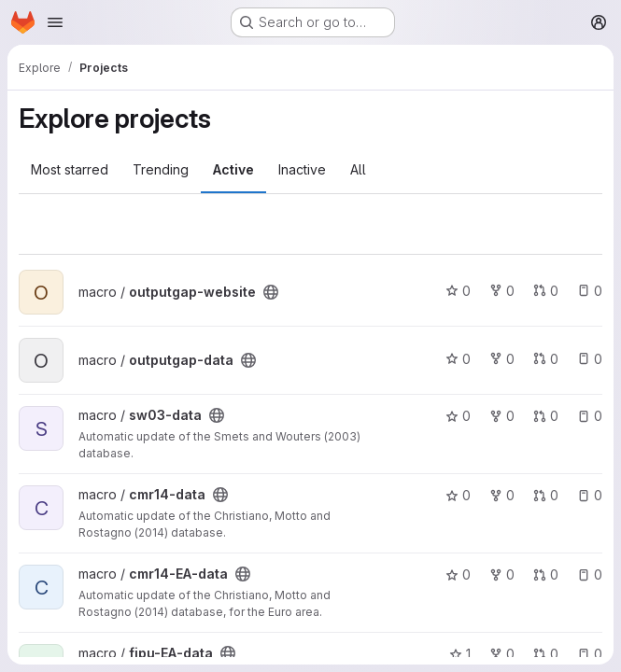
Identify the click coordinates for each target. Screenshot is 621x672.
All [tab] (358, 169)
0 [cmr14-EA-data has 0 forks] (502, 574)
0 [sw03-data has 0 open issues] (590, 416)
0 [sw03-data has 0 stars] (458, 416)
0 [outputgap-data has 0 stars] (458, 359)
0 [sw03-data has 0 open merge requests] (546, 416)
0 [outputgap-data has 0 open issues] (590, 359)
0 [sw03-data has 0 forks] (502, 416)
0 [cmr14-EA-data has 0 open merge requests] (546, 574)
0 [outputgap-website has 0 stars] (458, 291)
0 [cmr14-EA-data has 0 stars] (458, 574)
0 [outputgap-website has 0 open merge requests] (546, 291)
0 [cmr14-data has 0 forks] (502, 495)
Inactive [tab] (302, 169)
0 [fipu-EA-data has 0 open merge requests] (546, 654)
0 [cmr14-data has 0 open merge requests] (546, 495)
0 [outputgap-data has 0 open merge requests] (546, 359)
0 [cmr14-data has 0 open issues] (590, 495)
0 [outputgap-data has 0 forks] (502, 359)
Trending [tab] (161, 169)
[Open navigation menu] (55, 22)
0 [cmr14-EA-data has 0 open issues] (590, 574)
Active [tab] (233, 169)
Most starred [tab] (70, 169)
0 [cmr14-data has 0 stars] (458, 495)
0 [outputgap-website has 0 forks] (502, 291)
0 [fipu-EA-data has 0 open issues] (590, 654)
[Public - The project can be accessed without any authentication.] (271, 292)
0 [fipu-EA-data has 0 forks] (502, 654)
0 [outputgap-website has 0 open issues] (590, 291)
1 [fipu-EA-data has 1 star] (460, 654)
